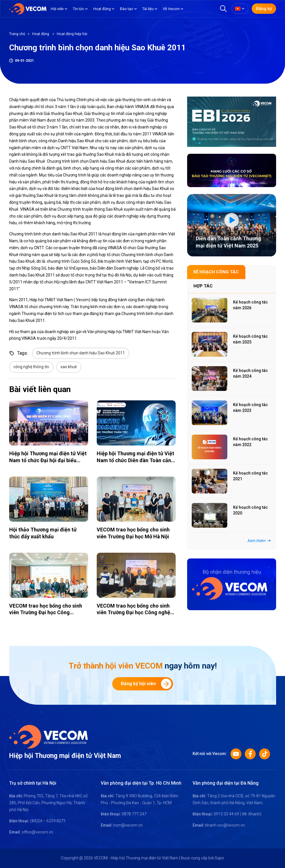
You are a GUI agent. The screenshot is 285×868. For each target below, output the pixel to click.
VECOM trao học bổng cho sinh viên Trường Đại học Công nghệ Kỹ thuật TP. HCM (133, 612)
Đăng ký (264, 9)
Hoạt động (102, 9)
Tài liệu (148, 9)
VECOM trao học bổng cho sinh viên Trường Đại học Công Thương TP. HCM (46, 612)
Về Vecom (171, 9)
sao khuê (69, 367)
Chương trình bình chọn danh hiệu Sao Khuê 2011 (81, 353)
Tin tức (78, 9)
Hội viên (57, 9)
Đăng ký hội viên (146, 684)
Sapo (219, 858)
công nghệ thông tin (31, 367)
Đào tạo (127, 9)
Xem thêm (259, 541)
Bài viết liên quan (40, 389)
